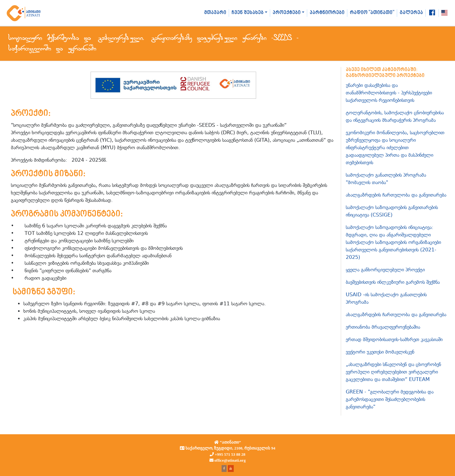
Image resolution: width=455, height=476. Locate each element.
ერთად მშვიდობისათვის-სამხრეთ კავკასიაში (394, 339)
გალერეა (411, 13)
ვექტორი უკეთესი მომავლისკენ (380, 352)
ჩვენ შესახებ (248, 13)
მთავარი (215, 13)
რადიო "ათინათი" (372, 13)
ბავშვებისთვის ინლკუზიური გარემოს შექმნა (393, 282)
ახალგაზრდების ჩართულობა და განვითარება (396, 195)
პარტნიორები (327, 13)
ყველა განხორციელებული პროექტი (385, 270)
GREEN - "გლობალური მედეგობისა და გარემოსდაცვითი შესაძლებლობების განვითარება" (390, 399)
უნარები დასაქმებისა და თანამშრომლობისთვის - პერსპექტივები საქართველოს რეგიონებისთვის (389, 93)
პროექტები (287, 13)
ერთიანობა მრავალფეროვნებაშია (383, 327)
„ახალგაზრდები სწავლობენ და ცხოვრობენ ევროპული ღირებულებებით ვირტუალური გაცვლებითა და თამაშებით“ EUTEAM (393, 372)
